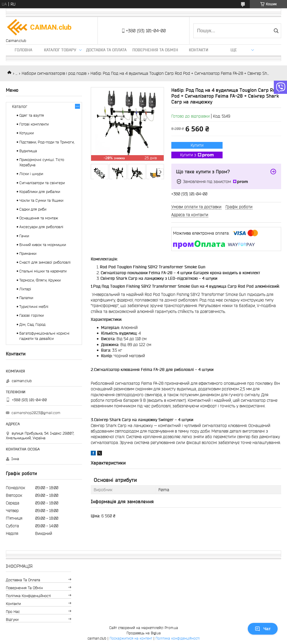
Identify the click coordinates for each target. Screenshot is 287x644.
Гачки (24, 236)
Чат (263, 629)
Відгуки (12, 620)
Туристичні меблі (34, 307)
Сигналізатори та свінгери (42, 183)
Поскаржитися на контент (131, 638)
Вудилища (28, 151)
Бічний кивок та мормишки (43, 245)
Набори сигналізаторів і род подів (54, 73)
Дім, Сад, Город (32, 324)
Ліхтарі (25, 289)
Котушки (27, 133)
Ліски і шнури (31, 174)
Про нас (13, 612)
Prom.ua (171, 628)
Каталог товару (60, 50)
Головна (23, 50)
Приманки (28, 254)
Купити (197, 145)
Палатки (26, 298)
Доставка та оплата (106, 50)
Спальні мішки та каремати (43, 271)
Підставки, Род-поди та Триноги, (47, 142)
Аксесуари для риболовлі (41, 227)
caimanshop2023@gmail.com (36, 413)
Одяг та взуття (32, 115)
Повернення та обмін (155, 50)
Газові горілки (31, 315)
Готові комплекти (34, 124)
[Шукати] (276, 31)
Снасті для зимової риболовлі (45, 262)
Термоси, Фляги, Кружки (40, 280)
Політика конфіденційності (28, 596)
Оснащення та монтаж (39, 218)
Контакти (199, 50)
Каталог (20, 106)
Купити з (197, 155)
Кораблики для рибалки (40, 192)
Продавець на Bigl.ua (144, 633)
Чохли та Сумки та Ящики (41, 200)
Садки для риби (33, 209)
